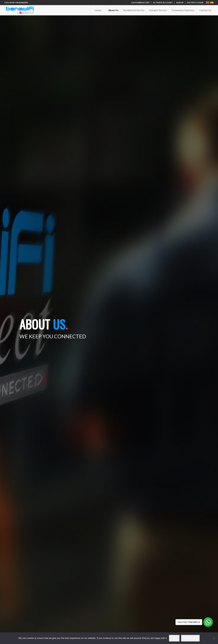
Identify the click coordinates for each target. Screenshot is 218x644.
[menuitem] (140, 3)
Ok (174, 638)
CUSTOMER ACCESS (140, 2)
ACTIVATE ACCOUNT (163, 2)
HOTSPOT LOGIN (195, 2)
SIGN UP (180, 2)
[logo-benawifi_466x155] (20, 10)
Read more (190, 638)
